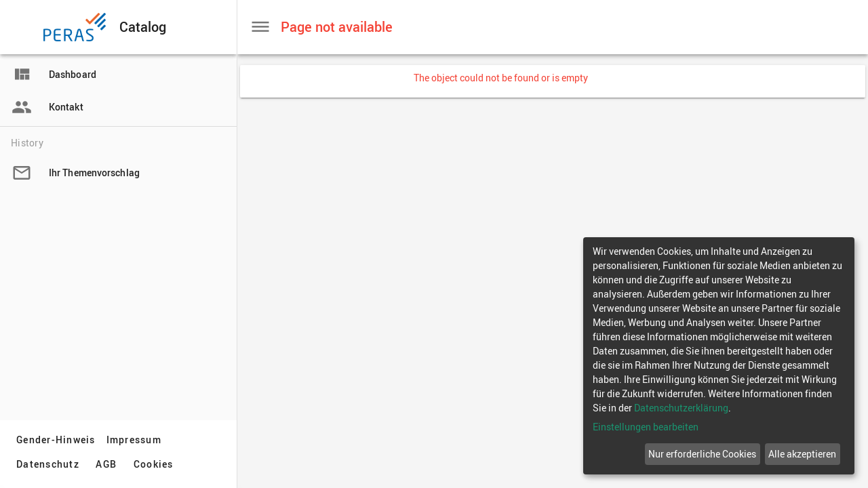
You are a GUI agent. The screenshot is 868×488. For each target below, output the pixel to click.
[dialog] (719, 356)
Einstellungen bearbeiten (646, 427)
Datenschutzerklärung (681, 408)
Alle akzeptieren (802, 454)
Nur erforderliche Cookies (702, 454)
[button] (23, 27)
